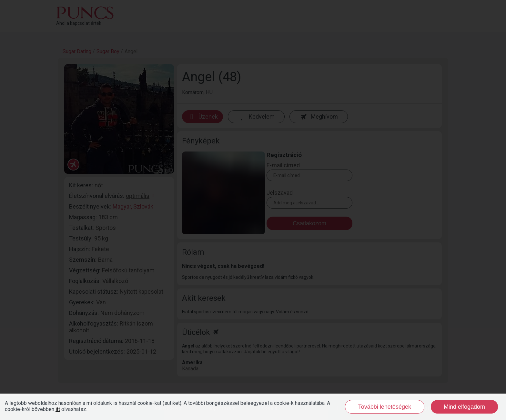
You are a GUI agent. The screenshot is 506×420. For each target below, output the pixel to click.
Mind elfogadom (464, 407)
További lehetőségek (385, 407)
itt (58, 409)
